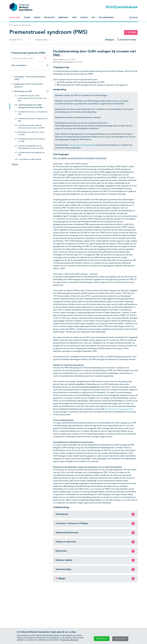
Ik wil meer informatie (69, 640)
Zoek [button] (27, 17)
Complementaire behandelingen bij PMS (31, 154)
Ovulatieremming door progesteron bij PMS (33, 120)
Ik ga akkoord (102, 639)
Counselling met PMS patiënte (30, 159)
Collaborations (106, 17)
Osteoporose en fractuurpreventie (82, 145)
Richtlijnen (15, 17)
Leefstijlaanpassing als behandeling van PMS (31, 140)
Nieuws (37, 17)
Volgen (131, 32)
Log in (134, 17)
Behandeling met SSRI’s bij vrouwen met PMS (31, 133)
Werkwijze (63, 17)
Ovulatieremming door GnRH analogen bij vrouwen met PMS (30, 106)
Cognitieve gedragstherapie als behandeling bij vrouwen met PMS (31, 147)
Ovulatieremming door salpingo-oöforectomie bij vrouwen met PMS (31, 127)
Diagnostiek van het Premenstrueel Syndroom (28, 86)
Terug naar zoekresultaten (20, 25)
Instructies (49, 17)
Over (74, 17)
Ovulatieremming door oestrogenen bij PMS (33, 113)
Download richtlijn (127, 40)
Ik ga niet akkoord (120, 639)
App (93, 17)
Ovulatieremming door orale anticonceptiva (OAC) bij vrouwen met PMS (32, 98)
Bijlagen (110, 40)
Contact (84, 17)
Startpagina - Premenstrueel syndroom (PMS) (30, 78)
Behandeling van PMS (23, 92)
